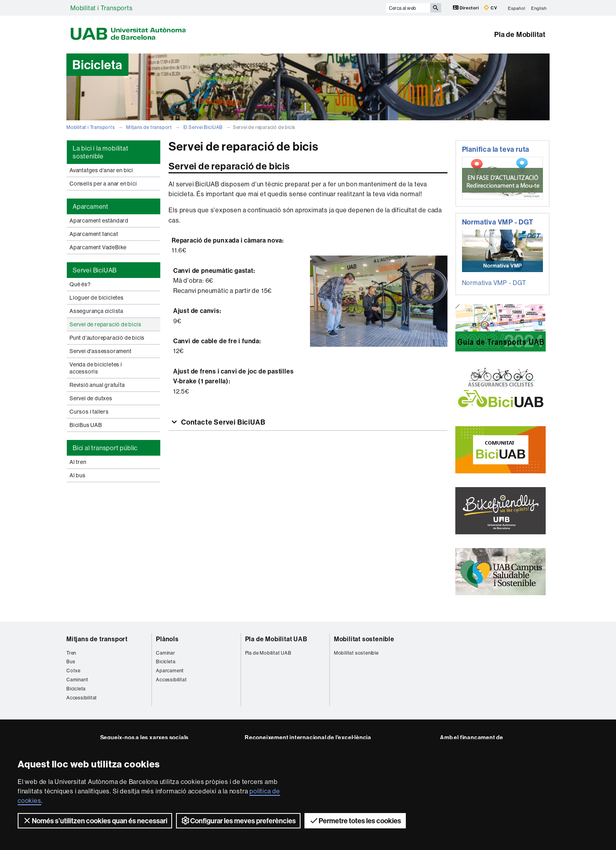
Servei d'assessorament (101, 351)
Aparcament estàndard (99, 221)
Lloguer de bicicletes (97, 298)
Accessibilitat (82, 698)
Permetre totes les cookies (355, 821)
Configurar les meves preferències (238, 821)
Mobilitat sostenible (364, 639)
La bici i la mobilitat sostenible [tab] (101, 152)
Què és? (80, 284)
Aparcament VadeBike (98, 247)
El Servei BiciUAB (203, 127)
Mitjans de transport (149, 127)
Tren (71, 653)
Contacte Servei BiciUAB (222, 422)
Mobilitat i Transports (102, 8)
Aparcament (170, 671)
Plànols (167, 639)
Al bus (78, 475)
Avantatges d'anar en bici (101, 170)
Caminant (77, 680)
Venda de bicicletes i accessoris (96, 368)
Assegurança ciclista (96, 311)
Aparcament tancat (94, 234)
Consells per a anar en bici (103, 184)
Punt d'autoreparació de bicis (107, 338)
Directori (467, 8)
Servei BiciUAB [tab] (95, 270)
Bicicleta (76, 689)
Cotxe (73, 671)
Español (517, 8)
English (539, 8)
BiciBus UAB (86, 425)
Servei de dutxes (91, 398)
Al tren (78, 462)
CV (490, 8)
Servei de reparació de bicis (105, 324)
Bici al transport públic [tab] (105, 448)
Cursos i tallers (89, 412)
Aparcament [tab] (91, 206)
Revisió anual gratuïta (97, 385)
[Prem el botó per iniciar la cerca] (436, 8)
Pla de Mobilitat (520, 34)
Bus (71, 661)
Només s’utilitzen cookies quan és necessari (95, 821)
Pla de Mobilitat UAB (276, 639)
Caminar (166, 653)
